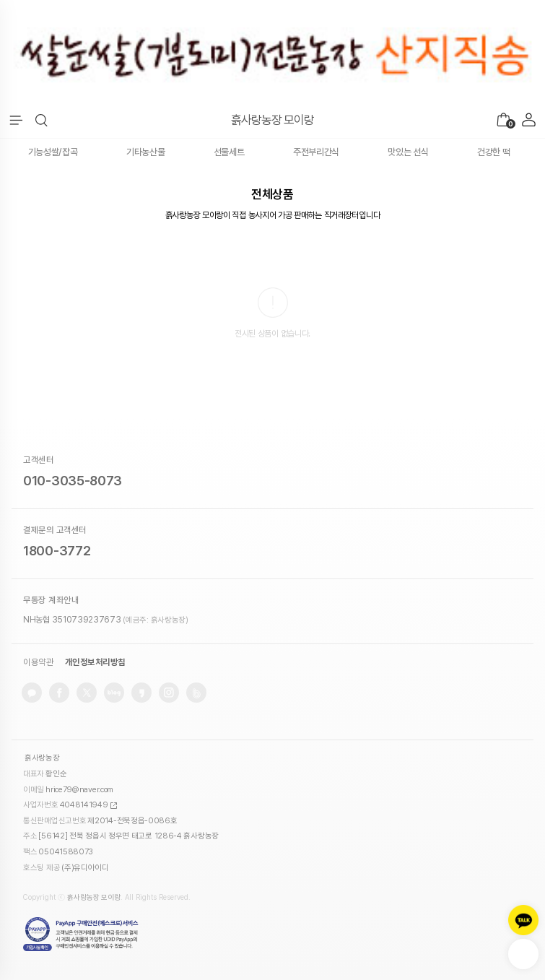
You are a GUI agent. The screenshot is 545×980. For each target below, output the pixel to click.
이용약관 (38, 662)
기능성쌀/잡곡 (53, 152)
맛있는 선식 (408, 152)
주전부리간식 (316, 152)
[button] (42, 121)
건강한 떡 (494, 152)
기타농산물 (146, 152)
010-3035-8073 (73, 481)
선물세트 (229, 152)
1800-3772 (57, 551)
